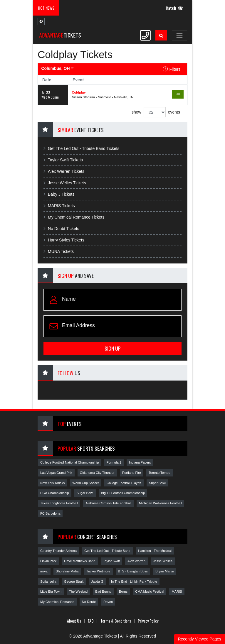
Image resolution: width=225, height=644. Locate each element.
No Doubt (89, 602)
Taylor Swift (111, 561)
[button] (161, 35)
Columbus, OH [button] (57, 68)
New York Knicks (52, 483)
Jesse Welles (163, 561)
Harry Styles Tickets (64, 240)
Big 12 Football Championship (123, 493)
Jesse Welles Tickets (65, 183)
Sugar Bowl (85, 493)
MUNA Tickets (59, 251)
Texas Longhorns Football (59, 503)
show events (156, 112)
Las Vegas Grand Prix (56, 473)
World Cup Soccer (86, 483)
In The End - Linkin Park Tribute (134, 582)
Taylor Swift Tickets (63, 160)
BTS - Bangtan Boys (133, 571)
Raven (108, 602)
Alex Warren (136, 561)
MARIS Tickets (59, 206)
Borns (123, 591)
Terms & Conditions (116, 621)
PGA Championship (55, 493)
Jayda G (97, 582)
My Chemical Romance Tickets (74, 217)
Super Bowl (157, 483)
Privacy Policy (148, 621)
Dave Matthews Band (80, 561)
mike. (44, 571)
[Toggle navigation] (179, 36)
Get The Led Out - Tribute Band (107, 551)
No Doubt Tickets (61, 229)
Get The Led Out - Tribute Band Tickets (81, 148)
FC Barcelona (50, 513)
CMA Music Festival (150, 591)
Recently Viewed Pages (199, 639)
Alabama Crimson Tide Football (108, 503)
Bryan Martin (165, 571)
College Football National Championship (70, 462)
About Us (74, 621)
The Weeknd (78, 591)
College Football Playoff (124, 483)
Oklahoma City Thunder (97, 473)
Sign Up (113, 348)
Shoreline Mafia (67, 571)
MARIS (177, 591)
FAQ (91, 621)
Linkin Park (48, 561)
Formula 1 (114, 462)
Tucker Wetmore (98, 571)
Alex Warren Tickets (64, 171)
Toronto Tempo (159, 473)
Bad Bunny (103, 591)
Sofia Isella (48, 582)
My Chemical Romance (57, 602)
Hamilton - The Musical (155, 551)
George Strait (74, 582)
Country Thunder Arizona (58, 551)
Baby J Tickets (59, 194)
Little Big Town (51, 591)
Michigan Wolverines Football (160, 503)
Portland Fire (132, 473)
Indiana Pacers (140, 462)
